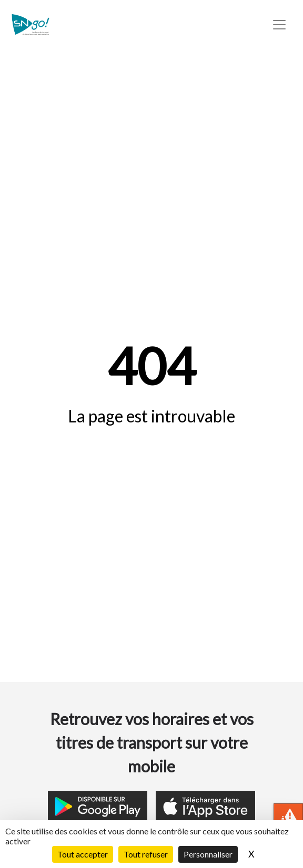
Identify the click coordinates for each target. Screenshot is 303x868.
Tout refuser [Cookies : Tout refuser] (146, 854)
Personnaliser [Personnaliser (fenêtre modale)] (208, 854)
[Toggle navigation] (279, 25)
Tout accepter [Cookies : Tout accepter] (83, 854)
